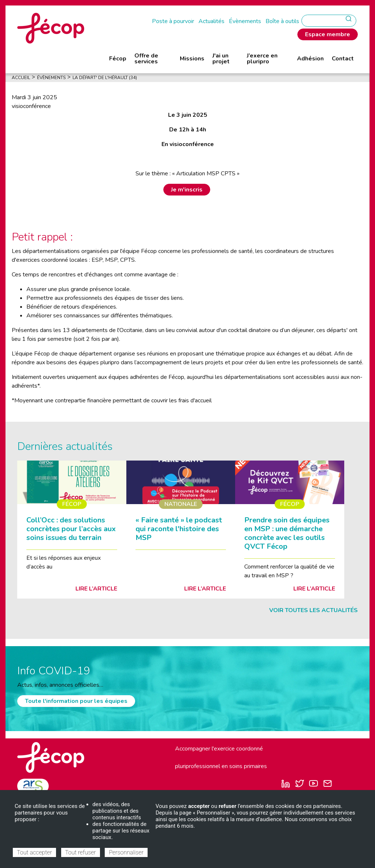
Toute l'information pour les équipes (76, 701)
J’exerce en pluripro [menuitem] (262, 59)
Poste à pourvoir (173, 21)
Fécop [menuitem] (118, 59)
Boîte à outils (282, 21)
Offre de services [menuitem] (146, 59)
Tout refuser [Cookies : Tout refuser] (81, 852)
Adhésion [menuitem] (310, 59)
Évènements (245, 21)
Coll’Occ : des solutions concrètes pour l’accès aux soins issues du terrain (71, 529)
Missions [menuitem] (192, 59)
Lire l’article (96, 589)
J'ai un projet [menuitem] (221, 59)
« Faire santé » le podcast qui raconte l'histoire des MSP (179, 529)
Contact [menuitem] (343, 59)
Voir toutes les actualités (313, 610)
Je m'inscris (187, 190)
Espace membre (328, 34)
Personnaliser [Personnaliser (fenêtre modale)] (126, 852)
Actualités (211, 21)
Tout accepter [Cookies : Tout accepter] (34, 852)
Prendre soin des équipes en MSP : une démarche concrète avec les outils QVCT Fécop (287, 533)
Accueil (21, 78)
